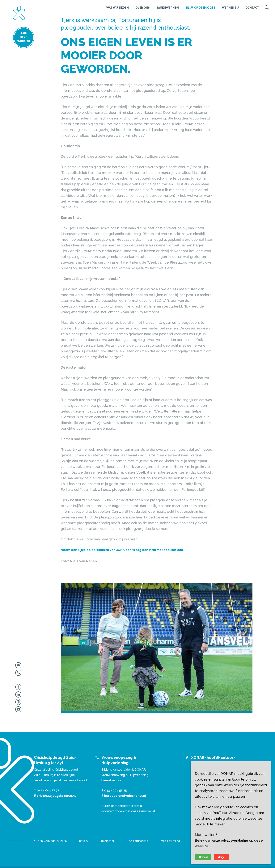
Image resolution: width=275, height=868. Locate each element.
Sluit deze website (19, 38)
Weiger (222, 857)
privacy (84, 841)
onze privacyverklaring (230, 841)
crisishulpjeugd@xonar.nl (56, 796)
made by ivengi (171, 841)
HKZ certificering (137, 841)
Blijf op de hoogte (201, 8)
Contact (252, 8)
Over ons (143, 8)
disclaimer (108, 841)
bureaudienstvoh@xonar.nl (125, 796)
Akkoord (203, 857)
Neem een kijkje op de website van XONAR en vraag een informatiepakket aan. (122, 550)
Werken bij (230, 8)
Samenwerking (168, 8)
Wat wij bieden (117, 8)
